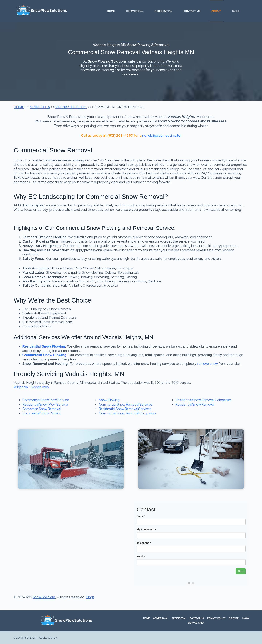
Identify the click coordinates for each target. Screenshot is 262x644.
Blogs (90, 597)
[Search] (247, 11)
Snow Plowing (109, 400)
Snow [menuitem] (246, 618)
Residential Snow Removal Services (125, 409)
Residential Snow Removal (195, 404)
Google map (40, 387)
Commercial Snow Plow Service (46, 400)
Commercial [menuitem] (135, 11)
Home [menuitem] (111, 11)
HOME (19, 107)
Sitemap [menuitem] (234, 618)
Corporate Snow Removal (41, 409)
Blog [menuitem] (236, 11)
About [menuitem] (216, 11)
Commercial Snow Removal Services (126, 404)
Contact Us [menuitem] (192, 11)
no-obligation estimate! (162, 135)
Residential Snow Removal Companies (204, 400)
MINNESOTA (40, 107)
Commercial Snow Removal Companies (127, 413)
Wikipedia (21, 387)
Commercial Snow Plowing (42, 413)
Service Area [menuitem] (196, 623)
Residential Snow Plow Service (45, 404)
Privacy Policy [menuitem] (216, 618)
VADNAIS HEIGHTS (71, 107)
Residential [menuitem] (163, 11)
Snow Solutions (44, 597)
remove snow (208, 364)
